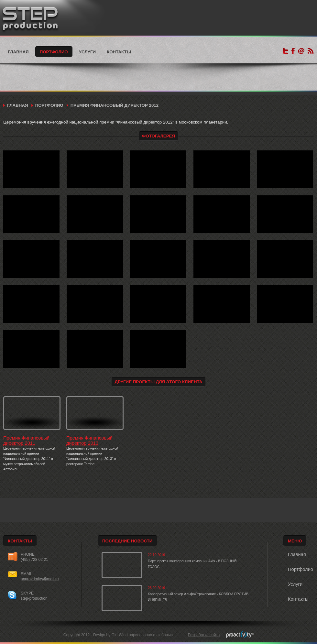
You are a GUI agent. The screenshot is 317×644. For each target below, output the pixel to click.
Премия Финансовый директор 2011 (26, 441)
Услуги (87, 52)
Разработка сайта (204, 635)
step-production (34, 598)
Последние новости (127, 541)
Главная (18, 52)
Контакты (119, 52)
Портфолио (54, 52)
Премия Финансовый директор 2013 (89, 441)
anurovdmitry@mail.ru (40, 579)
